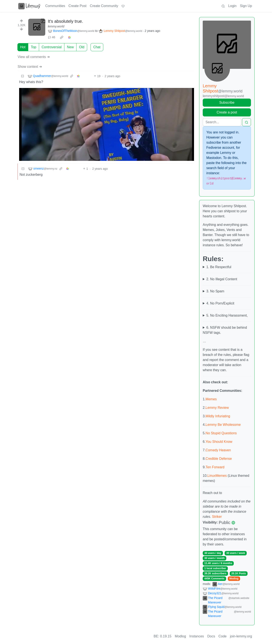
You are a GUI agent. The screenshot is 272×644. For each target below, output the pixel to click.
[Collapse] (23, 76)
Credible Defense (219, 459)
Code (222, 636)
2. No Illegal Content (222, 279)
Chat (97, 47)
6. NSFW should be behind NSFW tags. (225, 330)
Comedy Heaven (218, 450)
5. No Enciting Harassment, (227, 315)
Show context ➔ (30, 67)
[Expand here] (37, 27)
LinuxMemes (217, 476)
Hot (23, 47)
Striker (217, 517)
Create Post (77, 6)
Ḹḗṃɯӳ (29, 6)
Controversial (52, 47)
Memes (211, 399)
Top (34, 47)
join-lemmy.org (241, 636)
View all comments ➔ (34, 57)
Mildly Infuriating (218, 416)
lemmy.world (56, 26)
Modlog (234, 579)
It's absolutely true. (65, 21)
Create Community (104, 6)
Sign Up (246, 6)
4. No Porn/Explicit (220, 303)
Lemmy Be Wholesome (223, 425)
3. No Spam (215, 291)
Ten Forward (215, 467)
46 (52, 37)
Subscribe (227, 103)
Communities (55, 6)
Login (232, 6)
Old (82, 47)
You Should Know (219, 442)
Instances (197, 636)
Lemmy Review (217, 408)
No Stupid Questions (221, 433)
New (70, 47)
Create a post (227, 112)
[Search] (222, 122)
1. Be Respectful (219, 267)
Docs (211, 636)
